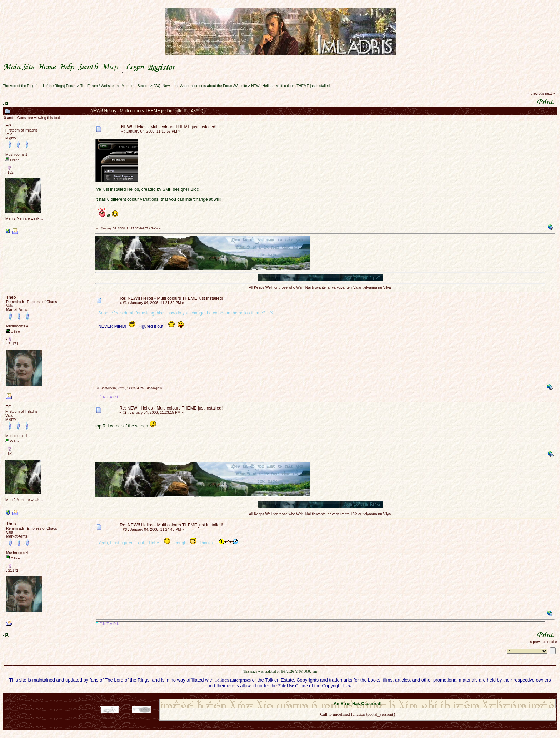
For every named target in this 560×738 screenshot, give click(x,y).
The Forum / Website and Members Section (115, 86)
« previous (536, 93)
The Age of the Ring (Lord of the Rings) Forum (40, 86)
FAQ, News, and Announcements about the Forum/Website (200, 86)
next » (550, 93)
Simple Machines (383, 697)
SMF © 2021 (353, 697)
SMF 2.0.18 (327, 697)
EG (8, 126)
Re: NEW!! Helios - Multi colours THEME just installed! (171, 298)
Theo (11, 297)
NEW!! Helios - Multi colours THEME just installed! (291, 86)
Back (357, 724)
